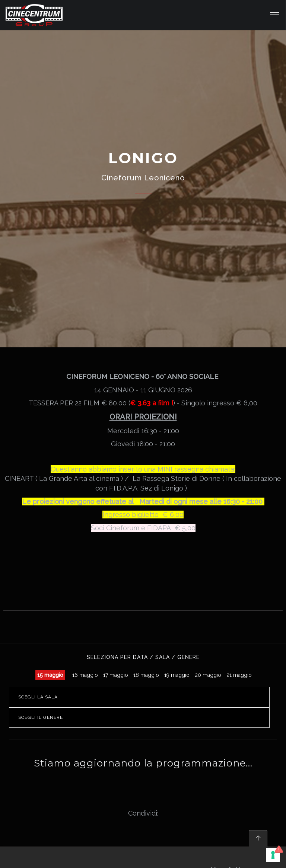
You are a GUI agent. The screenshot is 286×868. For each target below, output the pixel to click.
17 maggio (116, 675)
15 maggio (50, 675)
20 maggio (208, 675)
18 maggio (146, 675)
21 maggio (239, 675)
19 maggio (177, 675)
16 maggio (85, 675)
